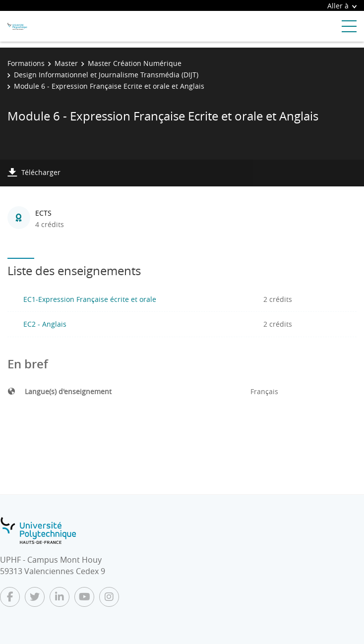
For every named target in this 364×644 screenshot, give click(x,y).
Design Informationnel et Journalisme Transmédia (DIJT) (106, 75)
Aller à (342, 6)
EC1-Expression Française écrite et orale (90, 299)
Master (66, 63)
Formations (26, 63)
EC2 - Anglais (45, 324)
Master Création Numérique (135, 63)
